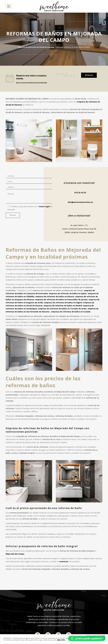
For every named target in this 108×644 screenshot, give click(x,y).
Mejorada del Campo (15, 554)
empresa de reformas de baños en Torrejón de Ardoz (62, 309)
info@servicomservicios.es (79, 202)
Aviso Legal (44, 206)
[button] (87, 638)
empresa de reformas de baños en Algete (63, 303)
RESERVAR (89, 75)
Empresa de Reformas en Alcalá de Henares (36, 47)
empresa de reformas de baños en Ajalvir (68, 293)
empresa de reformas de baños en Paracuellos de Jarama (61, 300)
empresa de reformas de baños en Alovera (55, 296)
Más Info (61, 640)
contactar (64, 561)
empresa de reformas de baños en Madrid (63, 306)
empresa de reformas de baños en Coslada (71, 312)
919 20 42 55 (79, 192)
